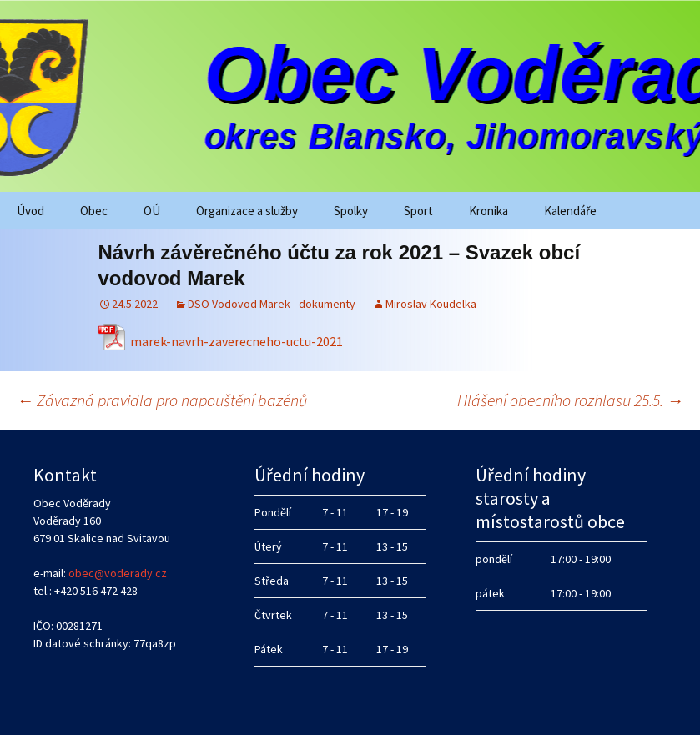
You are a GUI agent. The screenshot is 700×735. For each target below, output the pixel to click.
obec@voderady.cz (118, 573)
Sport (418, 211)
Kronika (488, 211)
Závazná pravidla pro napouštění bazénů (162, 400)
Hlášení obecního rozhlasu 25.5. (570, 400)
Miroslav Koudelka (431, 304)
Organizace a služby (247, 211)
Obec (94, 211)
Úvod (30, 211)
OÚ (152, 211)
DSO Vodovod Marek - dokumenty (272, 304)
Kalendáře (570, 211)
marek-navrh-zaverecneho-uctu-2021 (237, 341)
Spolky (351, 211)
